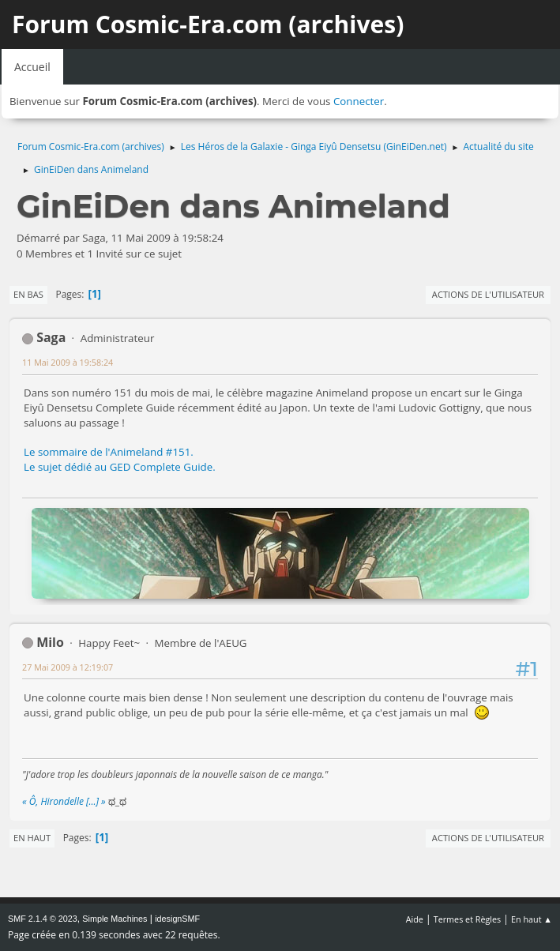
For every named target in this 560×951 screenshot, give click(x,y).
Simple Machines (115, 919)
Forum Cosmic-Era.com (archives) (208, 24)
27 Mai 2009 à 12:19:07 (68, 667)
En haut (32, 838)
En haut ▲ (532, 919)
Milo (50, 642)
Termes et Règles (468, 919)
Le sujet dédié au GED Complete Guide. (120, 467)
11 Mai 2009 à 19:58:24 (68, 362)
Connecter (359, 101)
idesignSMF (177, 919)
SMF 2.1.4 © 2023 (43, 919)
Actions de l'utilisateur (488, 294)
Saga (51, 337)
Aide (415, 919)
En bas (28, 294)
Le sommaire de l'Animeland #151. (109, 452)
